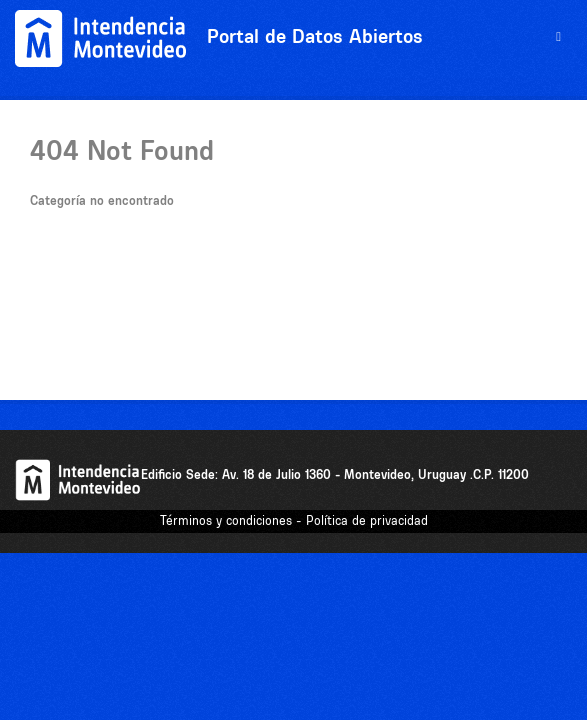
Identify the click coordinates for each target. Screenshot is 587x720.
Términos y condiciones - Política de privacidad (294, 520)
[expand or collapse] (558, 37)
